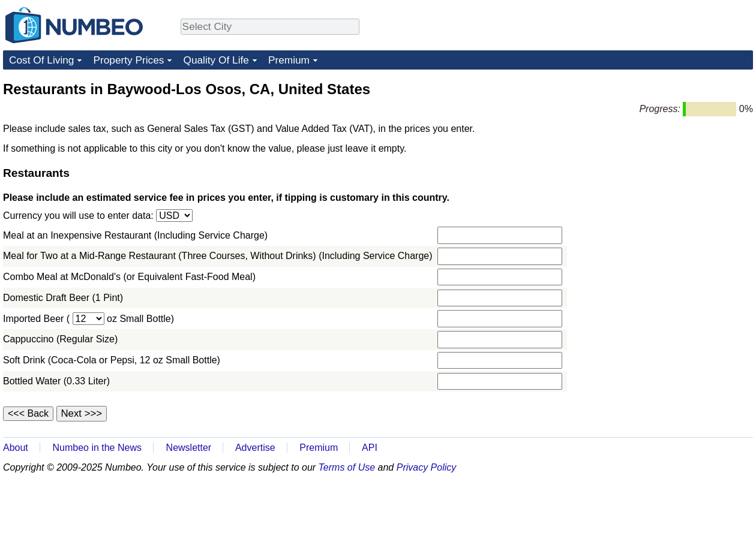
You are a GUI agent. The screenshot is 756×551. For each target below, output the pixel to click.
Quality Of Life (216, 60)
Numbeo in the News (97, 448)
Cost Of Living (41, 60)
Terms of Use (347, 467)
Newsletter (189, 448)
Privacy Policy (427, 467)
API (370, 448)
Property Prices (128, 60)
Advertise (255, 448)
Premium (289, 60)
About (16, 448)
